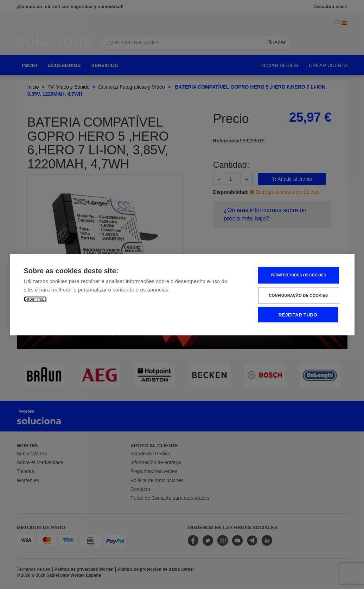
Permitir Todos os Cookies (298, 275)
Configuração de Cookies (299, 295)
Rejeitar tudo (298, 315)
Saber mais (36, 299)
